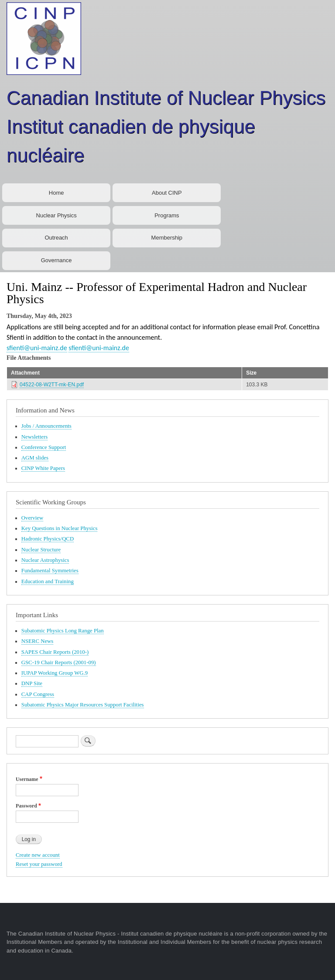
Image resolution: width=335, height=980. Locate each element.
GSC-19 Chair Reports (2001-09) (59, 662)
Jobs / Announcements (46, 426)
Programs (167, 215)
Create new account (38, 855)
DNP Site (32, 683)
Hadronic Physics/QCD (48, 539)
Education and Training (48, 581)
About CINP (167, 193)
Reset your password (39, 864)
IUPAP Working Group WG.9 (55, 673)
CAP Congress (38, 694)
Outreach (56, 238)
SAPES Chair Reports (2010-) (55, 652)
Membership (167, 238)
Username (27, 779)
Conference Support (44, 447)
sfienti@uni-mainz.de (37, 348)
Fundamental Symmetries (50, 571)
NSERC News (38, 641)
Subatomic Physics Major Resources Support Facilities (83, 705)
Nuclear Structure (41, 550)
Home (56, 193)
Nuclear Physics (56, 215)
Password (26, 806)
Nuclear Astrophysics (45, 560)
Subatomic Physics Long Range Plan (63, 631)
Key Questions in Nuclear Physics (60, 528)
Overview (32, 518)
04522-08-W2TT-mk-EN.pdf (52, 385)
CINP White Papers (43, 468)
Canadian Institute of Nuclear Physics (166, 98)
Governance (56, 260)
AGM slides (35, 458)
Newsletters (34, 437)
